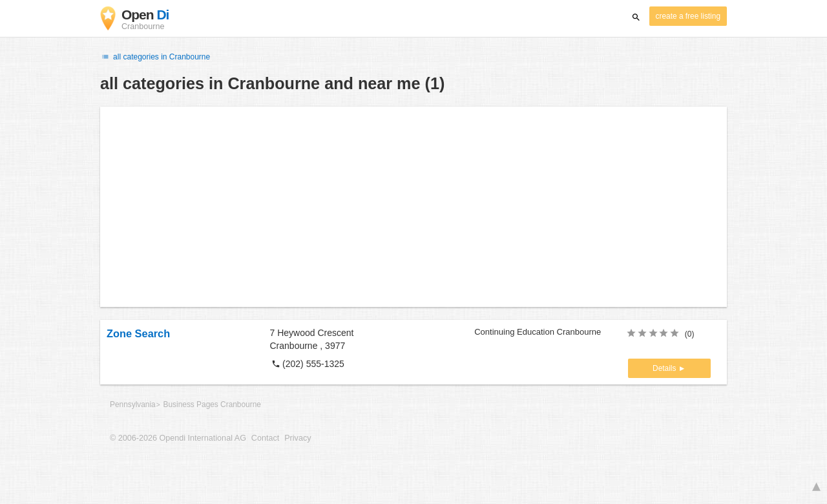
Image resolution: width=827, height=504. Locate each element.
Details (665, 368)
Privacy (298, 438)
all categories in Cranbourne (155, 57)
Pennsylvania (133, 404)
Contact (265, 438)
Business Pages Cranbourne (212, 404)
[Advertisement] (413, 207)
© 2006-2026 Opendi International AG (178, 438)
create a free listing (688, 16)
